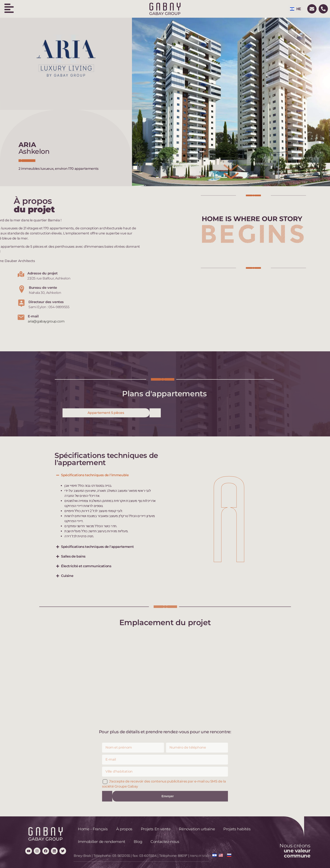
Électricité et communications (86, 566)
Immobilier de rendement (102, 842)
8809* (183, 856)
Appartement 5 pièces (106, 413)
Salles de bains (73, 556)
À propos (124, 829)
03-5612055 (121, 856)
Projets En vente (156, 829)
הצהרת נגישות (200, 856)
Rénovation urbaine (197, 829)
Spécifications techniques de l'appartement (97, 547)
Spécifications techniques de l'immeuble (95, 475)
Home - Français (93, 829)
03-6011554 (148, 856)
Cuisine (67, 576)
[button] (108, 475)
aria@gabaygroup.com (46, 321)
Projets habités (237, 829)
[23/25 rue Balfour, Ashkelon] (165, 678)
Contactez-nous (165, 842)
